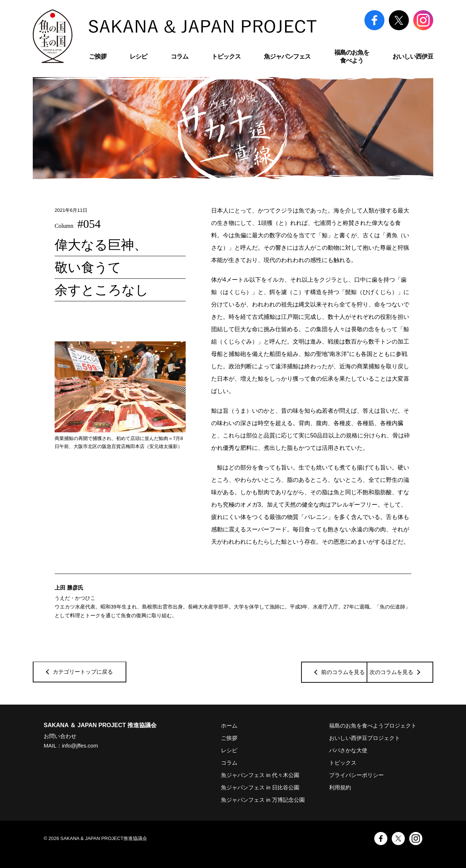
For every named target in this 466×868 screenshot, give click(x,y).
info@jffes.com (80, 746)
